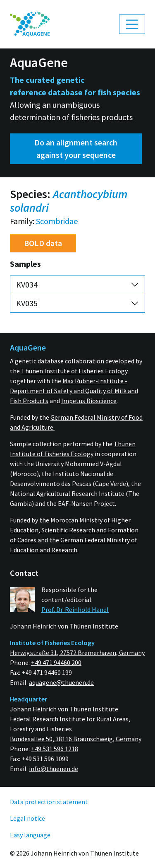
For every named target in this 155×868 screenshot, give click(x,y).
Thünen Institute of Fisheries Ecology (74, 371)
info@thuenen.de (54, 769)
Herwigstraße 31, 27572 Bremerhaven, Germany (77, 653)
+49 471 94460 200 (56, 662)
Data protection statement (49, 802)
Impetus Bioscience (89, 401)
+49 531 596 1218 (55, 749)
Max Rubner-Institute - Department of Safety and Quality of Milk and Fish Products (74, 391)
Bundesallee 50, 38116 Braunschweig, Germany (76, 739)
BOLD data (43, 243)
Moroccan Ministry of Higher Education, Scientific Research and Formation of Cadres (74, 530)
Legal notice (27, 818)
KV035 (27, 303)
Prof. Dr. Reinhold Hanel (75, 609)
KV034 (27, 284)
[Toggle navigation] (132, 24)
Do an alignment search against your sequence (76, 149)
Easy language (30, 835)
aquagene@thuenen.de (61, 682)
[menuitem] (30, 24)
